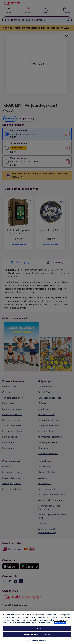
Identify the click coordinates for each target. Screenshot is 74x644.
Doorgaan (37, 628)
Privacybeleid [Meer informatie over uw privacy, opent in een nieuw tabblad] (60, 623)
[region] (37, 627)
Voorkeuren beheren (37, 641)
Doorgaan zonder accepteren (37, 634)
